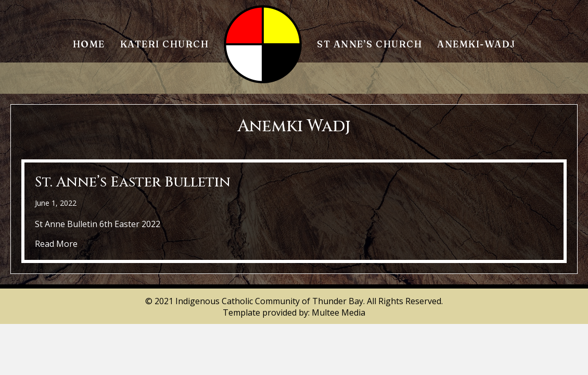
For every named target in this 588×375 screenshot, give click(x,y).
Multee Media (338, 312)
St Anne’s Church (369, 44)
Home (89, 44)
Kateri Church (165, 44)
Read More (56, 244)
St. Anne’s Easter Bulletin (133, 182)
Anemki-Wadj (476, 44)
